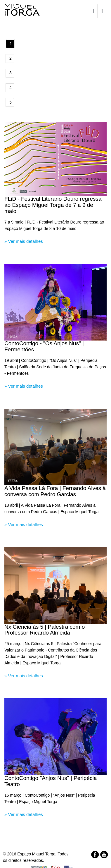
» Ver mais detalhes (24, 241)
